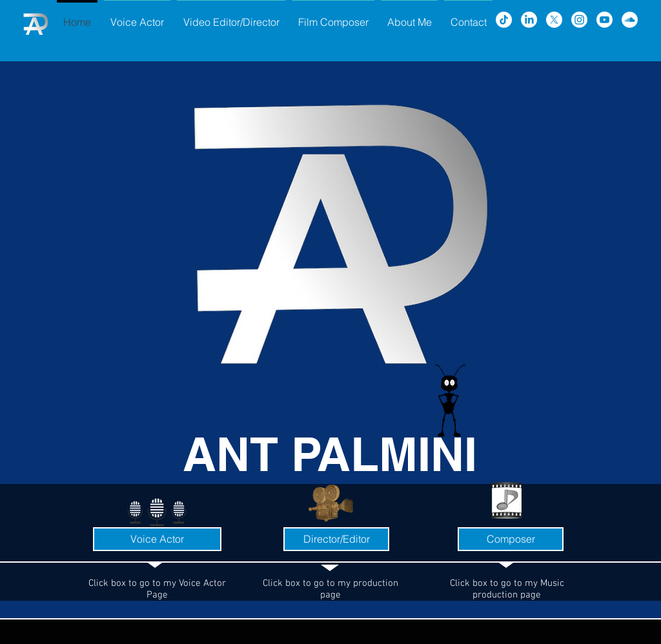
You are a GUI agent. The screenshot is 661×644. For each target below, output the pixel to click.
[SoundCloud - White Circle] (630, 20)
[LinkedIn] (529, 20)
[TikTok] (504, 20)
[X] (554, 20)
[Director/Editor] (336, 539)
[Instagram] (579, 20)
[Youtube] (605, 20)
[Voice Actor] (157, 539)
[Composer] (511, 539)
